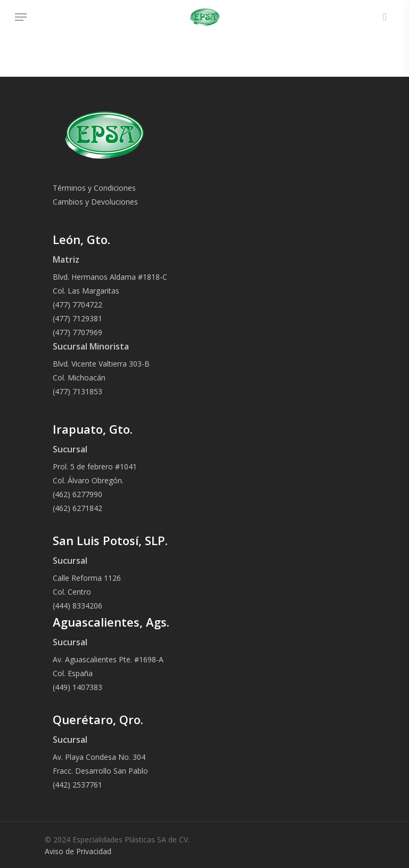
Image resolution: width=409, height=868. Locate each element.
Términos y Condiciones (94, 188)
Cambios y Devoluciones (95, 202)
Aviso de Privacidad (78, 851)
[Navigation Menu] (21, 17)
